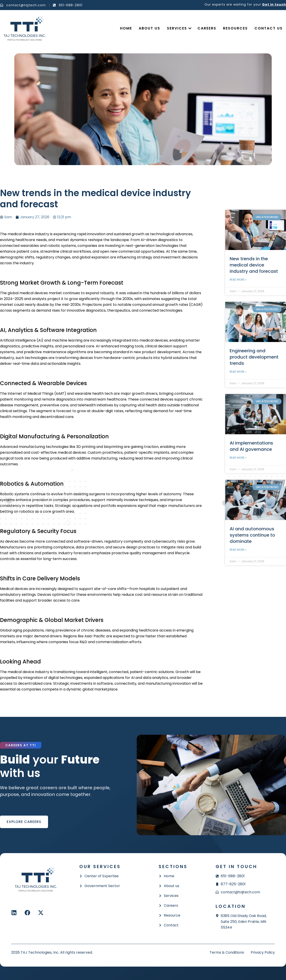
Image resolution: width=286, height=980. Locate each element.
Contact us (269, 28)
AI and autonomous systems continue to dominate (252, 535)
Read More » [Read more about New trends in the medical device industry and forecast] (238, 280)
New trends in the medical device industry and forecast (254, 265)
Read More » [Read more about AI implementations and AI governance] (238, 458)
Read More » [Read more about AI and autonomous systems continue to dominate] (238, 550)
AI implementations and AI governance (251, 446)
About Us (149, 28)
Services (177, 28)
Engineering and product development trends (254, 357)
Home (126, 28)
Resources (235, 28)
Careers (207, 28)
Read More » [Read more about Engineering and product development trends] (238, 372)
